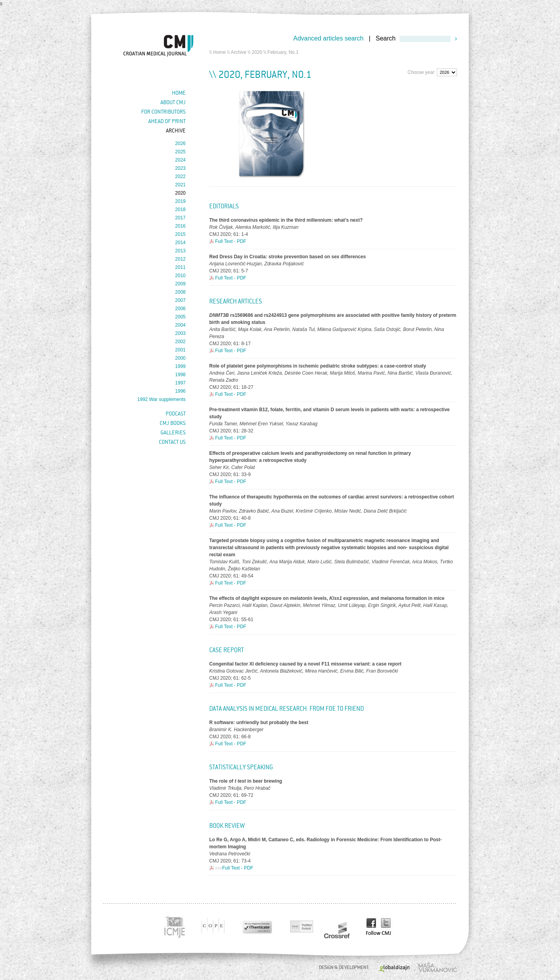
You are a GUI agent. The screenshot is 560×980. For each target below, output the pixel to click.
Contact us (172, 442)
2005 (180, 317)
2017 (180, 218)
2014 (180, 243)
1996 (180, 391)
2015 (180, 234)
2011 (180, 267)
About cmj (173, 102)
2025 (180, 152)
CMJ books (173, 423)
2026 (180, 143)
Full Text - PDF (231, 241)
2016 (180, 226)
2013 (180, 251)
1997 (180, 383)
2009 (180, 284)
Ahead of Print (167, 121)
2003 (180, 333)
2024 (180, 160)
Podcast (176, 414)
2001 (180, 350)
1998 (180, 375)
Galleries (173, 432)
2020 (257, 52)
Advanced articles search (329, 38)
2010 (180, 276)
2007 (180, 300)
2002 (180, 342)
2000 (180, 358)
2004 (180, 325)
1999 (180, 366)
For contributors (163, 112)
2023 (180, 168)
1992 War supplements (161, 399)
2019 (180, 201)
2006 (180, 309)
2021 (180, 185)
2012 (180, 259)
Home (219, 52)
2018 (180, 210)
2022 (180, 177)
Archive (239, 52)
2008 (180, 292)
